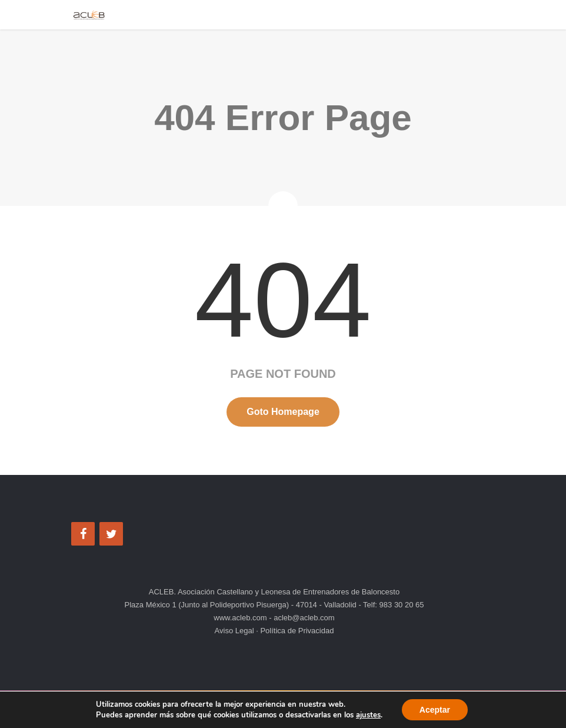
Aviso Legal (236, 631)
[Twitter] (111, 534)
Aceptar (435, 710)
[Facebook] (83, 534)
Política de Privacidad (296, 631)
